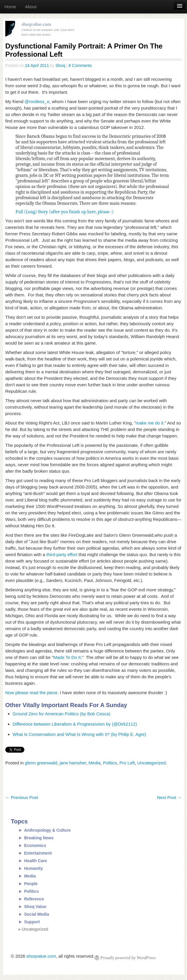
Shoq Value (35, 907)
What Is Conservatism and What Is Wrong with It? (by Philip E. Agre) (79, 734)
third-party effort (62, 554)
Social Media (37, 914)
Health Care (36, 861)
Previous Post (22, 797)
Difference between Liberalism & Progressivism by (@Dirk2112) (75, 724)
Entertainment (38, 853)
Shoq (60, 66)
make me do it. (150, 423)
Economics (35, 845)
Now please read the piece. (33, 693)
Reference (34, 899)
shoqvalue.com (41, 956)
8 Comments (80, 66)
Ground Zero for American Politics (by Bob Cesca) (62, 714)
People (31, 884)
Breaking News (39, 838)
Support (32, 922)
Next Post (169, 797)
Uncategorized (152, 763)
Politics (110, 763)
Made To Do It (67, 657)
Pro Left (127, 763)
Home (10, 7)
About (31, 7)
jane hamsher (73, 763)
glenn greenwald (41, 763)
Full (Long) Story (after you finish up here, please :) (65, 212)
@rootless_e (37, 101)
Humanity (33, 868)
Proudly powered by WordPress (128, 958)
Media (95, 763)
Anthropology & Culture (47, 830)
